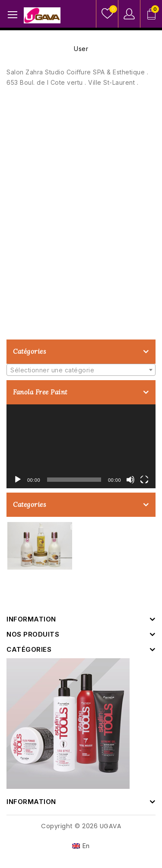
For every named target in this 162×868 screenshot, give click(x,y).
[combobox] (81, 370)
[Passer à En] (81, 846)
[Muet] (130, 480)
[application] (81, 446)
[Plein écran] (144, 480)
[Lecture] (18, 480)
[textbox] (81, 370)
